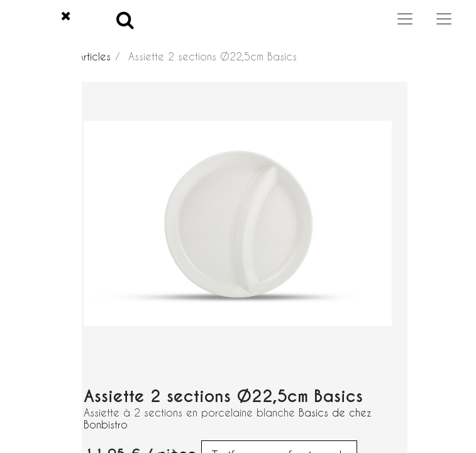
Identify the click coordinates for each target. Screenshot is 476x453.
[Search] (125, 19)
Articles (94, 56)
